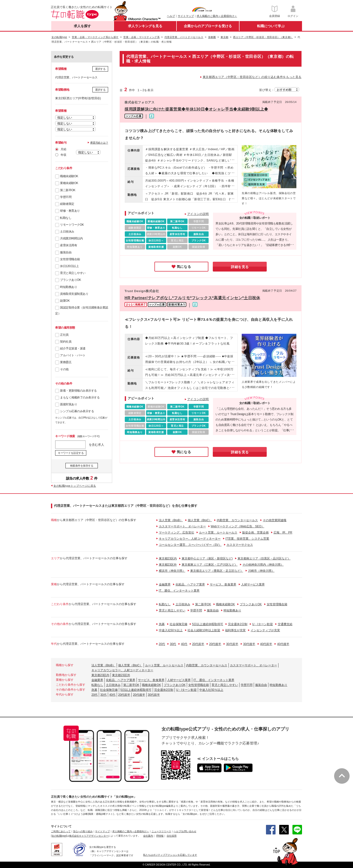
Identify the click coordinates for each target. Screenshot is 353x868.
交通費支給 (285, 624)
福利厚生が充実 (235, 630)
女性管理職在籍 (70, 259)
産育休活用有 (69, 245)
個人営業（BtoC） (200, 520)
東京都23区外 (168, 565)
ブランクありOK (70, 280)
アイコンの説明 (198, 214)
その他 (64, 369)
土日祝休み (67, 232)
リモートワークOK (72, 225)
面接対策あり (69, 404)
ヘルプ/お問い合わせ (185, 831)
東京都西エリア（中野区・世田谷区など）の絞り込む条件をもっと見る (252, 77)
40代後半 (283, 644)
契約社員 (66, 342)
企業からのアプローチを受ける (208, 26)
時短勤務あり (69, 287)
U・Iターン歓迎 (263, 624)
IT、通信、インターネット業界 (179, 591)
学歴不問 (66, 197)
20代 (162, 644)
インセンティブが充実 (265, 630)
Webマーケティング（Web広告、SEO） (238, 526)
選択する (100, 69)
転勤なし (66, 218)
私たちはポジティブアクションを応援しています (170, 855)
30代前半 (232, 644)
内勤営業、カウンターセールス (237, 520)
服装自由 (66, 252)
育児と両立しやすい (73, 273)
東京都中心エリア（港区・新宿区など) (207, 558)
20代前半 (198, 644)
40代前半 (266, 644)
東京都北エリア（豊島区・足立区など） (217, 571)
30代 (173, 644)
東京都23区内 (168, 558)
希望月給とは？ (99, 143)
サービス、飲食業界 (223, 584)
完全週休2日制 (238, 624)
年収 (63, 155)
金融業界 (165, 584)
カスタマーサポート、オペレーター (182, 526)
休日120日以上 (69, 266)
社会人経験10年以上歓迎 (204, 630)
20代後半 (215, 644)
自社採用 (172, 836)
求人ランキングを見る (145, 26)
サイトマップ (186, 16)
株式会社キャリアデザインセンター (89, 836)
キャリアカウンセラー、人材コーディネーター (190, 539)
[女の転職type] (59, 836)
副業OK (65, 301)
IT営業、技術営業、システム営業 (247, 539)
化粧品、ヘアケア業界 (190, 584)
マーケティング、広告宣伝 (176, 533)
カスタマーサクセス (240, 545)
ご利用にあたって (61, 831)
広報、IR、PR (283, 533)
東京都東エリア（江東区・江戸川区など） (210, 565)
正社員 (64, 335)
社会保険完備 (178, 624)
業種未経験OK (69, 183)
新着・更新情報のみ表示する (78, 391)
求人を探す (82, 26)
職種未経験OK (69, 176)
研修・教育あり (70, 211)
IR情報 (160, 836)
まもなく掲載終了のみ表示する (80, 397)
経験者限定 (67, 204)
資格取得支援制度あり (74, 294)
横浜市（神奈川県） (172, 571)
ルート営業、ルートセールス (218, 533)
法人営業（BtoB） (171, 520)
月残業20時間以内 (71, 238)
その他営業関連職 (275, 520)
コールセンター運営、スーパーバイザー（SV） (190, 545)
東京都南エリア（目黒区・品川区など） (264, 558)
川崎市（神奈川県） (261, 571)
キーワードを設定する (71, 453)
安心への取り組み (83, 831)
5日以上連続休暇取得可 (208, 624)
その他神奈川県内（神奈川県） (263, 565)
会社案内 (148, 836)
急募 (162, 624)
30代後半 (249, 644)
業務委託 (66, 362)
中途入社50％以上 (171, 630)
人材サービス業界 (253, 584)
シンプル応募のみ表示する (77, 411)
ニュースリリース (161, 831)
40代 (184, 644)
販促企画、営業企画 (255, 533)
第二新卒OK (68, 190)
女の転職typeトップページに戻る (75, 486)
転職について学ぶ (271, 26)
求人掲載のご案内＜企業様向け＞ (217, 16)
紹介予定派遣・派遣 (73, 348)
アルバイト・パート (73, 355)
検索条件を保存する (82, 466)
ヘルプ (171, 16)
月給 (63, 149)
